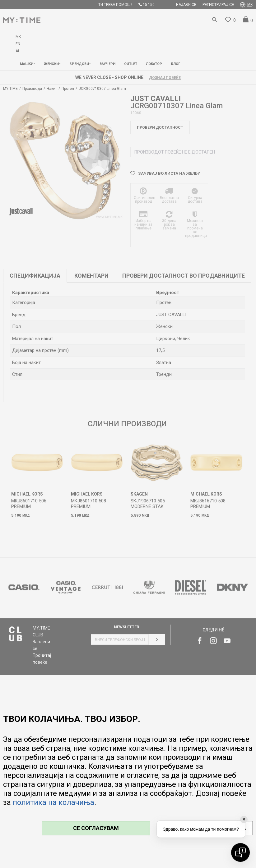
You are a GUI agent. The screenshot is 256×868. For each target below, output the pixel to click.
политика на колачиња (54, 802)
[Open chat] (240, 852)
